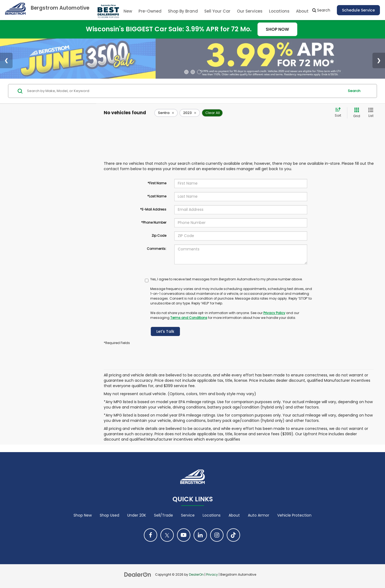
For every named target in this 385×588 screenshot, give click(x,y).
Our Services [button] (250, 11)
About (234, 515)
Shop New (83, 515)
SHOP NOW (277, 29)
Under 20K (137, 515)
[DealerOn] (138, 574)
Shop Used (109, 515)
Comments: (157, 249)
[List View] (371, 113)
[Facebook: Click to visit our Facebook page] (151, 535)
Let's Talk (165, 331)
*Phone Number (154, 222)
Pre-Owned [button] (150, 11)
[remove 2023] (190, 113)
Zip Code (159, 236)
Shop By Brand (183, 11)
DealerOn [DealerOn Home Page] (196, 575)
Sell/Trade (163, 515)
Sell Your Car (217, 11)
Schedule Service (358, 10)
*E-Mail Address (153, 209)
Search (354, 91)
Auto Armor (259, 515)
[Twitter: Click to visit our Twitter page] (167, 535)
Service (188, 515)
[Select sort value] (340, 113)
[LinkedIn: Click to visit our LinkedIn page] (200, 535)
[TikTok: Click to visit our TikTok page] (233, 535)
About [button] (302, 11)
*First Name (157, 183)
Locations (279, 11)
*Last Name (157, 196)
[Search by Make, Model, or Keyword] (185, 91)
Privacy (212, 575)
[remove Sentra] (166, 113)
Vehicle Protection (294, 515)
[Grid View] (356, 113)
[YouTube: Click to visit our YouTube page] (184, 535)
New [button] (128, 11)
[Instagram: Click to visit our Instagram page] (217, 535)
